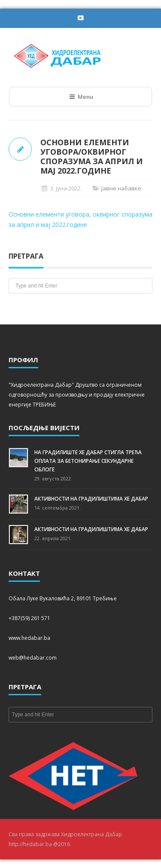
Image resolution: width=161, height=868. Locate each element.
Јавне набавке (121, 188)
